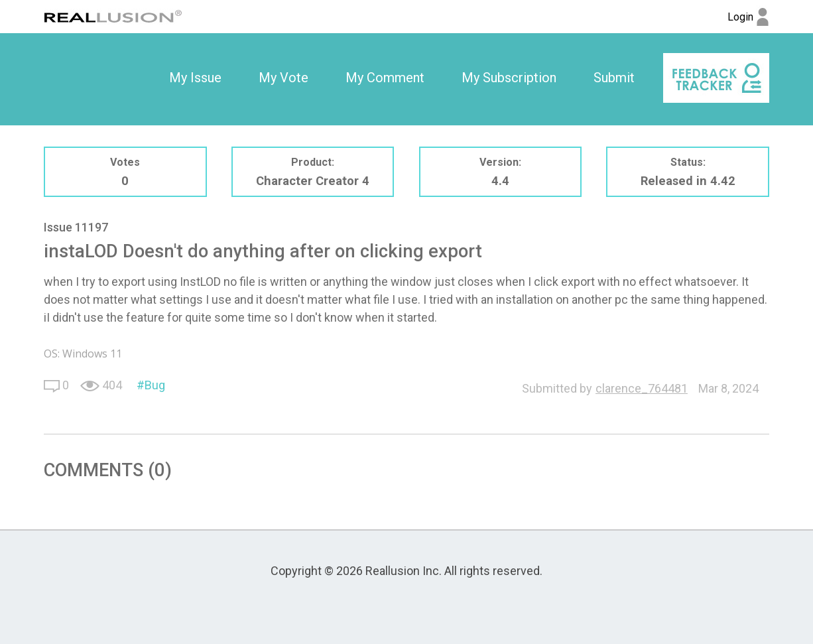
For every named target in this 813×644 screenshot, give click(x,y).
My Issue (195, 78)
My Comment (385, 78)
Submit (614, 78)
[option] (195, 78)
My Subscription (509, 78)
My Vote (283, 78)
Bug (155, 385)
